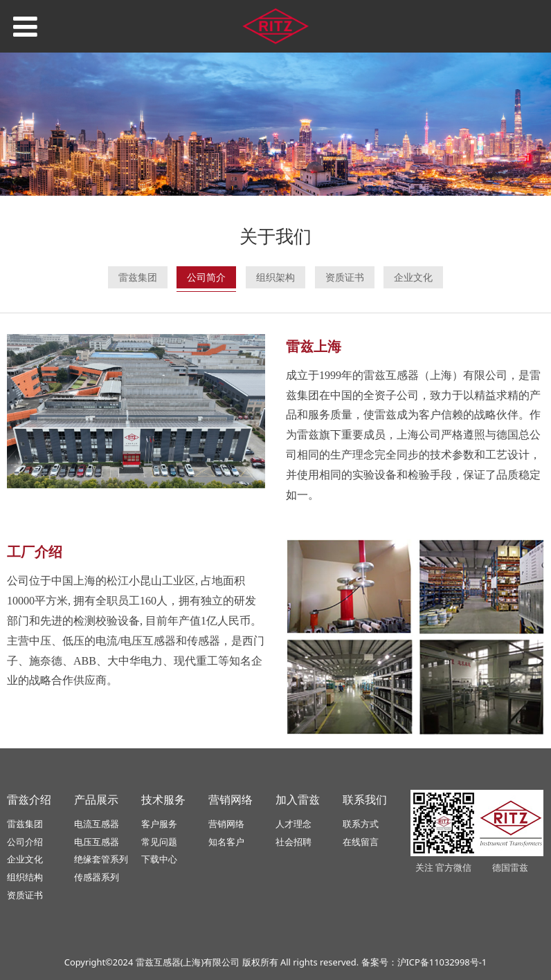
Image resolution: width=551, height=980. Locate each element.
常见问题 (159, 842)
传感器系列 (97, 877)
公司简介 (206, 277)
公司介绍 (25, 842)
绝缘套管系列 (101, 859)
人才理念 (293, 824)
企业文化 (413, 277)
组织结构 (25, 877)
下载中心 (159, 859)
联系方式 (361, 824)
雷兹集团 (138, 277)
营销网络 (226, 824)
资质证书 (345, 277)
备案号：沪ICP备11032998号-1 (424, 962)
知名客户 (226, 842)
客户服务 (159, 824)
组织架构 (275, 277)
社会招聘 (293, 842)
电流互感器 (97, 824)
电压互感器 (97, 842)
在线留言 (361, 842)
